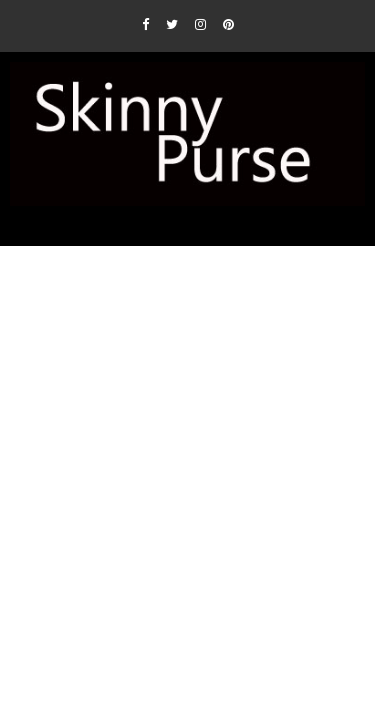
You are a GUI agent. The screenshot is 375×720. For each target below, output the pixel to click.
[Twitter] (172, 24)
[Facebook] (145, 24)
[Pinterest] (228, 24)
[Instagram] (200, 24)
